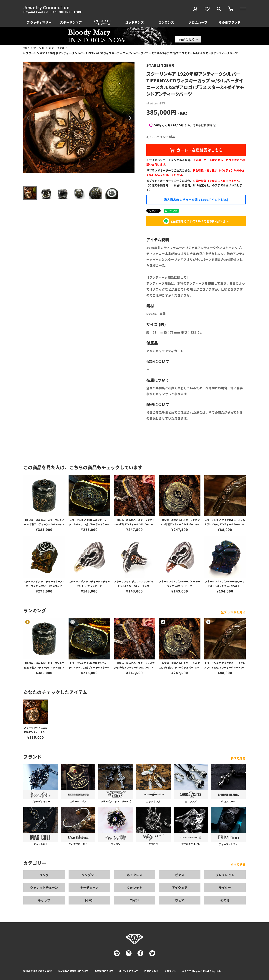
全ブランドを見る (233, 612)
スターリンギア (71, 22)
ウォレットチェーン (44, 887)
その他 (225, 900)
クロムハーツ (198, 22)
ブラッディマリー (39, 22)
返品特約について (104, 971)
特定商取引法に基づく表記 (38, 971)
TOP (26, 48)
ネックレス (134, 875)
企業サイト (170, 971)
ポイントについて (129, 971)
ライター (225, 887)
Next (130, 118)
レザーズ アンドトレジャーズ (103, 22)
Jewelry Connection (46, 7)
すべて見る (238, 758)
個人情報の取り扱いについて (73, 971)
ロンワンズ (166, 22)
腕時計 (89, 900)
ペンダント (89, 875)
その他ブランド (230, 22)
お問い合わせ (151, 971)
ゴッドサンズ (135, 22)
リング (44, 875)
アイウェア (180, 887)
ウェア (180, 900)
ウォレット (134, 887)
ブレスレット (225, 875)
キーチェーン (89, 887)
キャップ (44, 900)
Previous (28, 118)
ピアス (180, 875)
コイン (134, 900)
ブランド (39, 48)
